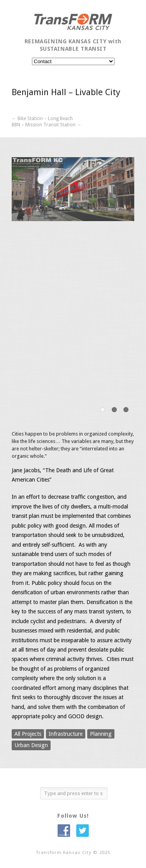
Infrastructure (66, 734)
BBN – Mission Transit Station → (47, 125)
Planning (101, 734)
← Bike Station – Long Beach (42, 119)
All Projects (28, 734)
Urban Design (31, 745)
